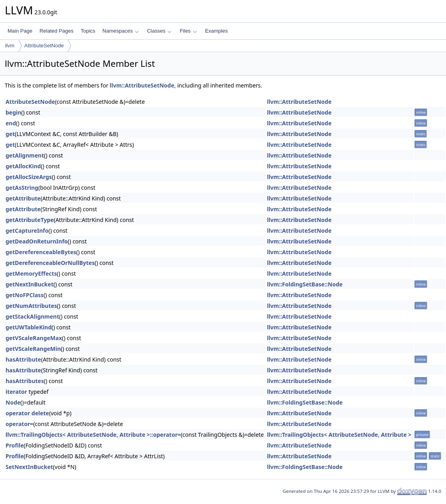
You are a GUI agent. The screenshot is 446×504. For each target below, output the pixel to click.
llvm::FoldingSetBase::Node (305, 284)
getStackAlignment (32, 316)
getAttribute (23, 198)
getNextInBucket (29, 284)
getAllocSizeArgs (29, 177)
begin (13, 112)
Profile (15, 445)
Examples (216, 31)
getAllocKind (23, 166)
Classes (159, 31)
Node (13, 402)
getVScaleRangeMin (33, 349)
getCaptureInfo (27, 231)
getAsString (22, 188)
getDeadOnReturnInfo (37, 241)
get (10, 134)
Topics (88, 31)
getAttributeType (30, 220)
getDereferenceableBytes (41, 252)
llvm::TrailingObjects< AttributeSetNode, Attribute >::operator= (93, 435)
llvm (10, 46)
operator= (19, 424)
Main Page (20, 31)
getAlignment (25, 155)
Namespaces (120, 31)
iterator (16, 392)
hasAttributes (25, 381)
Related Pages (56, 31)
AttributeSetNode (44, 46)
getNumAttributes (31, 306)
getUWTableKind (29, 327)
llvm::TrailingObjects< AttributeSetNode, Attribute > (339, 435)
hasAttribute (23, 359)
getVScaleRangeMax (34, 338)
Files (188, 31)
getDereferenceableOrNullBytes (50, 263)
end (11, 123)
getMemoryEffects (31, 273)
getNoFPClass (24, 295)
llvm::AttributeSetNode (142, 85)
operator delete (27, 413)
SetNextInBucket (29, 467)
